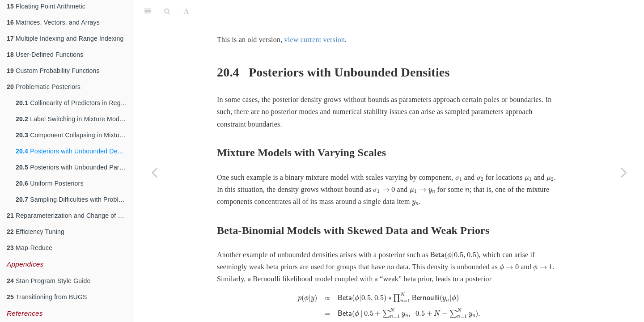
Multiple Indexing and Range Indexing (65, 38)
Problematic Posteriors (44, 87)
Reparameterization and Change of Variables (70, 216)
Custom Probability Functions (53, 71)
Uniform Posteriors (50, 183)
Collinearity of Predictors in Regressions (75, 103)
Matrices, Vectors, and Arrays (53, 22)
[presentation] (459, 179)
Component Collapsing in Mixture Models (75, 135)
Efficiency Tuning (36, 232)
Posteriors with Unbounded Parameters (75, 167)
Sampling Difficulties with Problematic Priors (75, 199)
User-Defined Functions (45, 55)
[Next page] (624, 172)
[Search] (167, 11)
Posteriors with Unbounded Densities (75, 151)
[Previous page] (154, 172)
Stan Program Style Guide (49, 281)
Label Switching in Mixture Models (72, 119)
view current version (315, 40)
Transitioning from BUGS (47, 297)
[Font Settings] (186, 11)
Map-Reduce (30, 248)
